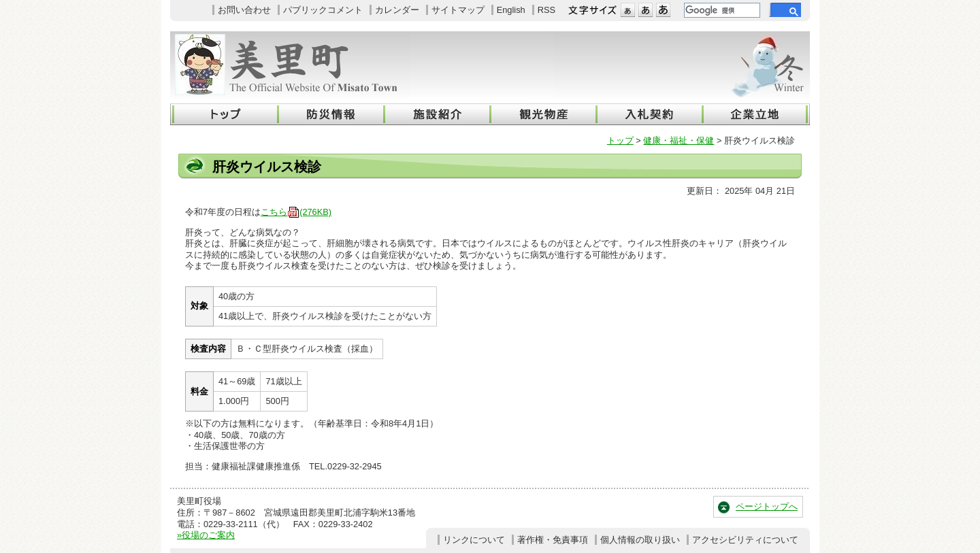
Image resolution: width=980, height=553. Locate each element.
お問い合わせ (244, 10)
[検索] (721, 10)
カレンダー (397, 10)
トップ (620, 140)
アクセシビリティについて (745, 540)
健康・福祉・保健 (679, 140)
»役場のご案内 (206, 535)
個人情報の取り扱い (640, 540)
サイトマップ (458, 10)
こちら (296, 212)
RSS (546, 10)
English (511, 10)
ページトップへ (767, 506)
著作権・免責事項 (553, 540)
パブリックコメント (323, 10)
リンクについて (474, 540)
